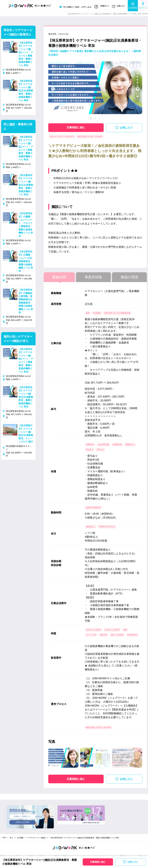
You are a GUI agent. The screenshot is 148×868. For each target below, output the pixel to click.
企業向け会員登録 (22, 822)
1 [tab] (91, 117)
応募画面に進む (76, 126)
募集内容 (59, 276)
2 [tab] (95, 117)
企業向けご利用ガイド (22, 816)
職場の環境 (129, 276)
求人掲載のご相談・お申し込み (73, 6)
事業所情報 (93, 276)
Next (138, 88)
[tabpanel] (95, 88)
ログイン (143, 5)
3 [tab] (100, 117)
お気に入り (118, 6)
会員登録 (133, 5)
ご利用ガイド (100, 6)
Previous (53, 88)
